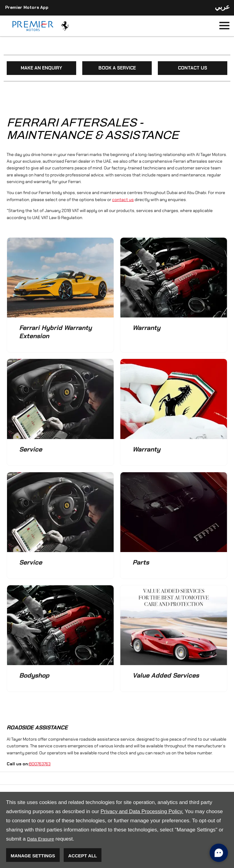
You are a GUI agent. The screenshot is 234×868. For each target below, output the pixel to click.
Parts (141, 562)
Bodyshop (34, 675)
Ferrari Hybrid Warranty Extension (55, 332)
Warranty (146, 328)
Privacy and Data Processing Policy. (142, 811)
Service (31, 449)
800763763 (40, 764)
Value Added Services (166, 675)
